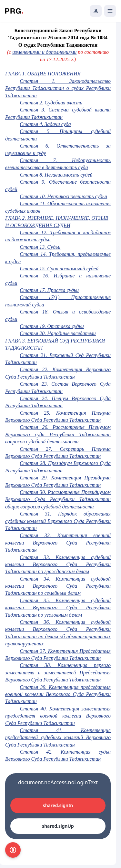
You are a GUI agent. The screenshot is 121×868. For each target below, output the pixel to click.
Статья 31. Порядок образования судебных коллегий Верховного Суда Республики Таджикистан (58, 521)
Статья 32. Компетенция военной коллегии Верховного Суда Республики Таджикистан (58, 543)
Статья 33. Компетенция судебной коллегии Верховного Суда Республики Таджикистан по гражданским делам (58, 564)
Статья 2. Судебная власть (51, 103)
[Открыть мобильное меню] (110, 11)
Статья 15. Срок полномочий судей (59, 269)
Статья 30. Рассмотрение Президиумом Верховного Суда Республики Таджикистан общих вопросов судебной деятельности (58, 499)
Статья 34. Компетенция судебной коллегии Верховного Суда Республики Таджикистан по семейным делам (58, 586)
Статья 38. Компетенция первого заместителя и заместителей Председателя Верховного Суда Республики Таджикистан (58, 672)
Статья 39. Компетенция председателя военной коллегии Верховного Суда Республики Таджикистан (58, 694)
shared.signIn (58, 805)
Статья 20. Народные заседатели (58, 333)
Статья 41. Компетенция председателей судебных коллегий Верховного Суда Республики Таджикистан (58, 738)
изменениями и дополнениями (44, 52)
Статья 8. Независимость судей (56, 175)
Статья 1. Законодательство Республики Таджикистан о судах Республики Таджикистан (58, 88)
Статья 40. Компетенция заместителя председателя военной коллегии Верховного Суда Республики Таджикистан (58, 716)
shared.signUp (58, 826)
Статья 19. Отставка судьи (52, 326)
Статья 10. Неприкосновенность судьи (63, 196)
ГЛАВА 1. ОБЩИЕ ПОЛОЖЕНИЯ (43, 74)
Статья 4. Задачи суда (45, 124)
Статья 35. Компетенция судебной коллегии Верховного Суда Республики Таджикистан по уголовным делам (58, 608)
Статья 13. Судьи (40, 247)
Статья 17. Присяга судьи (49, 290)
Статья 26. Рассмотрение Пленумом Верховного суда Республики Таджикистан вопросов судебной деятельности (58, 434)
